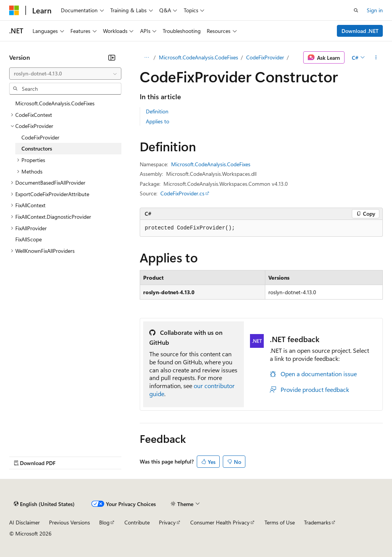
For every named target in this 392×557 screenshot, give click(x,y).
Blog (104, 522)
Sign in (375, 10)
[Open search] (356, 10)
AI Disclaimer (24, 522)
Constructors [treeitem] (37, 148)
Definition (157, 111)
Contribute (137, 522)
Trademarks (317, 522)
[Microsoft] (14, 10)
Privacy (167, 522)
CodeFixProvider (265, 57)
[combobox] (65, 74)
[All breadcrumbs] (146, 57)
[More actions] (376, 57)
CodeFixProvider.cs (182, 193)
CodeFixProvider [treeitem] (40, 137)
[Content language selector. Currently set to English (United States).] (44, 504)
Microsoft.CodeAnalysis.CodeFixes (198, 57)
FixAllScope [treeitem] (29, 239)
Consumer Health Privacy (220, 522)
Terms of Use (280, 522)
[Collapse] (112, 57)
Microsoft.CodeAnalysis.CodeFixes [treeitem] (55, 103)
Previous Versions (69, 522)
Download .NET (360, 31)
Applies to (158, 121)
